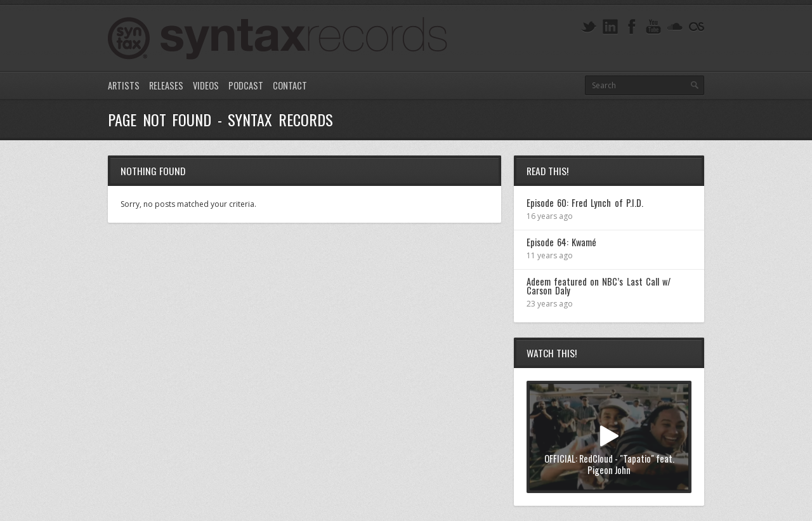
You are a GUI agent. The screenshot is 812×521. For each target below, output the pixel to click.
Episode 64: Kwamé (561, 242)
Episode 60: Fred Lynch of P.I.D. (585, 203)
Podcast (246, 85)
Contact (290, 85)
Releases (166, 85)
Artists (124, 85)
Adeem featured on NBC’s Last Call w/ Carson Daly (599, 286)
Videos (206, 85)
